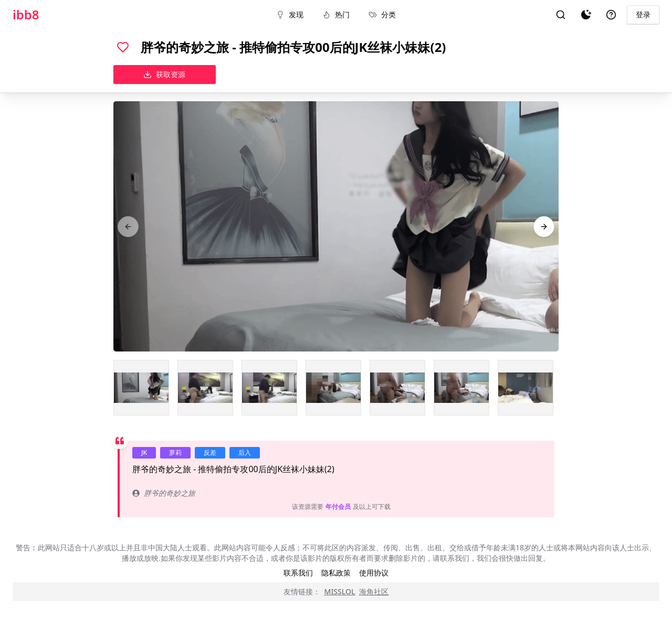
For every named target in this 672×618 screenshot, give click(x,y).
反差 (210, 452)
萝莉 (175, 452)
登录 (643, 14)
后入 (245, 452)
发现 (290, 14)
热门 (336, 14)
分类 (382, 14)
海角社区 (374, 592)
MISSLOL (340, 592)
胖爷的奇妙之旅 (164, 493)
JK (144, 452)
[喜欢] (123, 47)
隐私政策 (336, 573)
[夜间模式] (586, 15)
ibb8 (26, 15)
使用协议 (374, 573)
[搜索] (561, 15)
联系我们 (298, 573)
